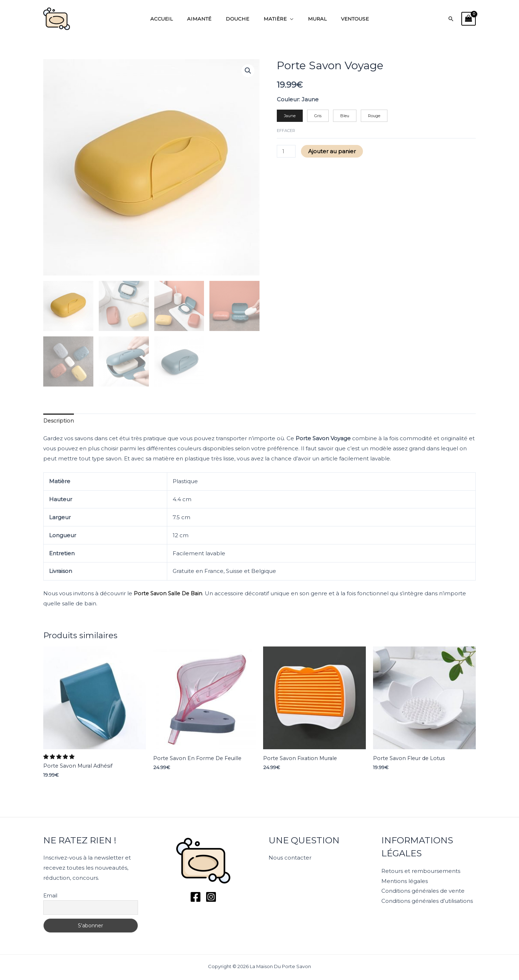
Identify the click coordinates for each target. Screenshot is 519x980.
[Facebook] (196, 897)
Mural (310, 19)
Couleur (288, 99)
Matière (273, 19)
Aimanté (206, 19)
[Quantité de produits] (287, 152)
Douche (240, 19)
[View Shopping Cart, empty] (469, 19)
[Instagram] (211, 897)
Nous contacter (290, 858)
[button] (451, 19)
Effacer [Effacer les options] (286, 131)
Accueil (173, 19)
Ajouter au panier (333, 152)
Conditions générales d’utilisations (427, 901)
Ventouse (343, 19)
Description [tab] (59, 421)
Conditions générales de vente (423, 891)
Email (50, 896)
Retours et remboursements (421, 871)
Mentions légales (405, 881)
